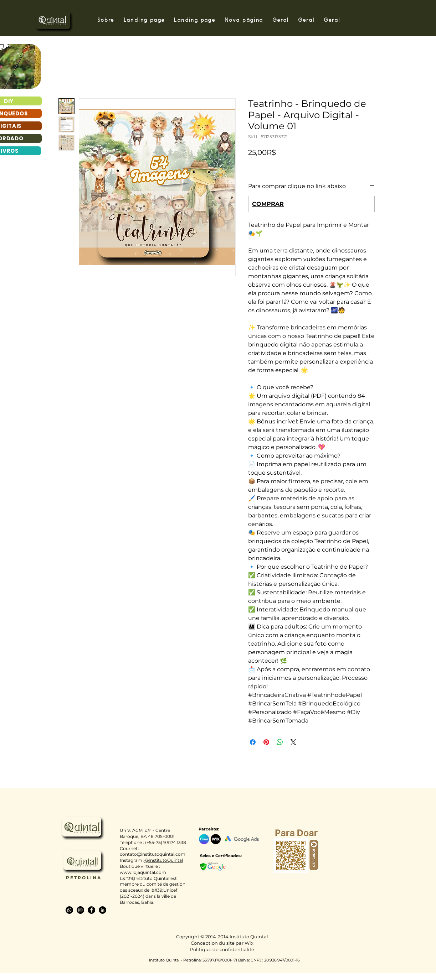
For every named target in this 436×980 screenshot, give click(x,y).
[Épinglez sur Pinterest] (266, 742)
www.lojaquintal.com (143, 872)
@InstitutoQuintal (164, 860)
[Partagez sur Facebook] (253, 742)
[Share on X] (293, 742)
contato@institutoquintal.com (153, 854)
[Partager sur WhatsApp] (280, 742)
